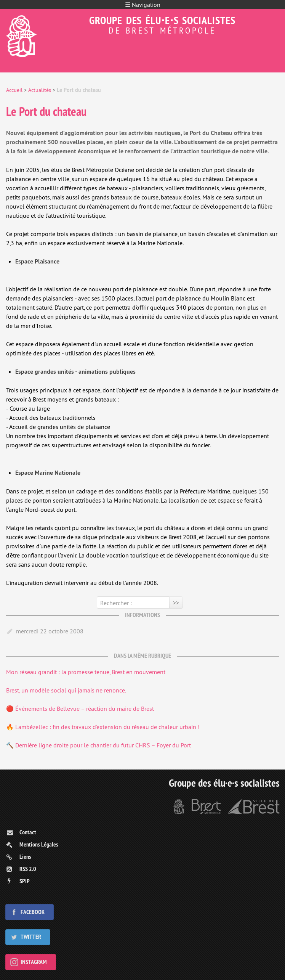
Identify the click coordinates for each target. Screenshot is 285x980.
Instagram (34, 962)
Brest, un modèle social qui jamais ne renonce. (66, 690)
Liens (25, 857)
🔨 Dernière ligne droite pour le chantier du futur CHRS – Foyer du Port (98, 745)
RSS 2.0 (28, 869)
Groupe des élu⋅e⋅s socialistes (142, 24)
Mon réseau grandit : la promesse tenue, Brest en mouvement (86, 672)
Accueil (14, 90)
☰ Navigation (143, 5)
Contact (28, 832)
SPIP (25, 881)
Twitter (31, 937)
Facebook (33, 912)
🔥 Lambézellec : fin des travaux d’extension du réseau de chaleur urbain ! (103, 727)
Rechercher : (116, 603)
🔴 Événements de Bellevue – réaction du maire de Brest (80, 708)
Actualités (40, 90)
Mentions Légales (39, 844)
